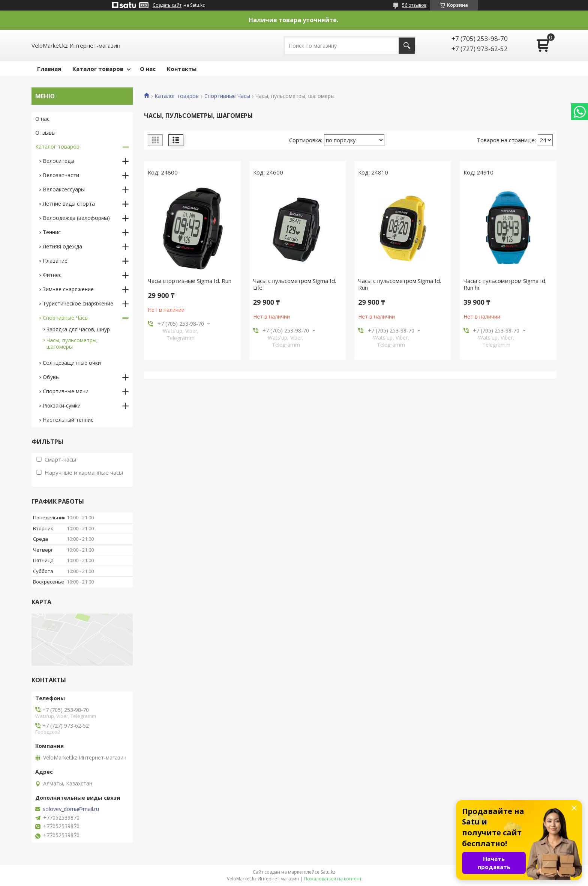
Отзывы (45, 133)
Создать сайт (167, 5)
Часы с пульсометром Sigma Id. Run (400, 284)
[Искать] (407, 46)
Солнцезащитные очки (72, 363)
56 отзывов (414, 5)
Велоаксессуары (64, 189)
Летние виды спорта (69, 204)
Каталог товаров (98, 69)
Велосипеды (58, 161)
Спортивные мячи (66, 391)
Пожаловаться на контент (333, 879)
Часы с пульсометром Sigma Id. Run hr (505, 284)
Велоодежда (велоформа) (76, 218)
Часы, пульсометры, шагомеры (72, 343)
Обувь (51, 377)
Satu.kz (328, 872)
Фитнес (52, 275)
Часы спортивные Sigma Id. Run (190, 281)
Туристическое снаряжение (78, 303)
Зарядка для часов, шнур (78, 329)
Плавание (55, 261)
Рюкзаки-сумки (62, 405)
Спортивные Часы (227, 96)
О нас (148, 69)
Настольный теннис (68, 420)
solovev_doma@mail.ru (71, 809)
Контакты (182, 69)
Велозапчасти (61, 175)
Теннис (52, 232)
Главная (49, 69)
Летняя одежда (62, 246)
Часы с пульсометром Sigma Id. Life (295, 284)
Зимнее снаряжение (68, 289)
